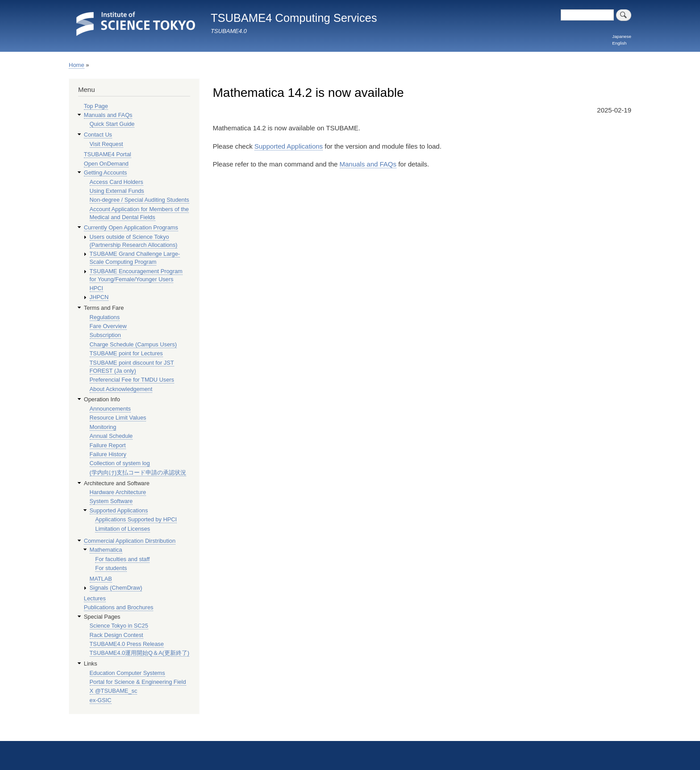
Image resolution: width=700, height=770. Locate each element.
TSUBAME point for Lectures (126, 353)
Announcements (110, 409)
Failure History (108, 454)
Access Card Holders (117, 182)
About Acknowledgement (121, 389)
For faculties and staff (122, 559)
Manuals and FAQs (368, 164)
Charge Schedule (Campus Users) (133, 344)
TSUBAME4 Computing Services (294, 18)
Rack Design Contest (117, 635)
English (619, 43)
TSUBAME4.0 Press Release (127, 644)
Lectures (95, 598)
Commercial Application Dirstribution (130, 541)
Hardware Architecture (118, 492)
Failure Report (108, 445)
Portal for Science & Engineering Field (138, 682)
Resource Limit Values (118, 418)
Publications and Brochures (119, 607)
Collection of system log (120, 463)
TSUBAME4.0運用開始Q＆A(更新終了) (140, 653)
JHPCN (99, 297)
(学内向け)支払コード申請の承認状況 (138, 472)
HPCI (97, 288)
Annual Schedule (111, 436)
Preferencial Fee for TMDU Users (132, 380)
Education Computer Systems (127, 673)
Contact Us (98, 135)
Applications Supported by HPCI (136, 519)
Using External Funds (117, 191)
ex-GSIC (101, 700)
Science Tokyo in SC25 (119, 626)
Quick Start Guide (112, 124)
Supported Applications (289, 146)
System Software (111, 501)
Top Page (96, 106)
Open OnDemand (106, 164)
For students (111, 568)
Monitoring (103, 427)
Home (77, 65)
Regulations (105, 317)
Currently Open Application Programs (131, 227)
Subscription (105, 335)
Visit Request (106, 144)
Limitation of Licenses (123, 529)
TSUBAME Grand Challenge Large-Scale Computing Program (135, 258)
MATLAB (101, 579)
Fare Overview (108, 326)
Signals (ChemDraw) (116, 588)
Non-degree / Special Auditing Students (140, 200)
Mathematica (106, 550)
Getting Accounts (106, 173)
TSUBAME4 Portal (108, 154)
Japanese (622, 36)
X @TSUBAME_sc (114, 691)
